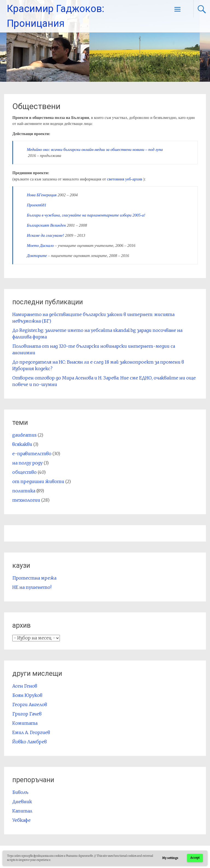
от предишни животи (38, 481)
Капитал (22, 811)
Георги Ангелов (30, 705)
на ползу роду (27, 463)
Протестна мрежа (34, 578)
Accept (195, 858)
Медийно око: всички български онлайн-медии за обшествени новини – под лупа (95, 150)
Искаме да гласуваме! (45, 235)
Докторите (37, 256)
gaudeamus (24, 435)
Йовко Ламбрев (30, 742)
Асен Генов (25, 686)
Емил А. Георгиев (31, 732)
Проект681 (37, 205)
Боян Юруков (27, 695)
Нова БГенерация (42, 195)
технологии (26, 500)
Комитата (25, 723)
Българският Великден (46, 225)
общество (24, 472)
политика (24, 491)
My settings (170, 858)
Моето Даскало (40, 246)
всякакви (22, 444)
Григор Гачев (27, 714)
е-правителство (32, 454)
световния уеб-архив (125, 179)
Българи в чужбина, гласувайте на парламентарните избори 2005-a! (86, 215)
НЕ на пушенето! (32, 587)
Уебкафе (21, 820)
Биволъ (20, 792)
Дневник (22, 802)
